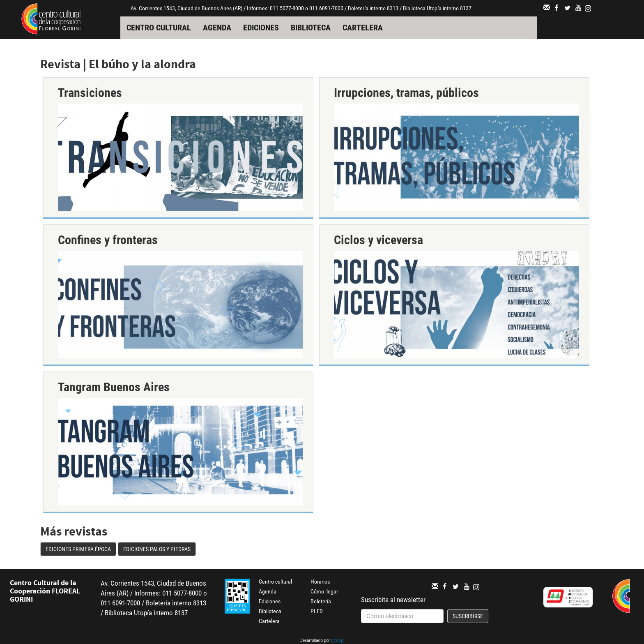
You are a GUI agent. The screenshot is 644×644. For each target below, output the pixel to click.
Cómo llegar (324, 591)
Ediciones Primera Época (78, 549)
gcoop (337, 641)
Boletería (321, 601)
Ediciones (261, 28)
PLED (317, 611)
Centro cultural (159, 28)
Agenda (217, 28)
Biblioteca (311, 28)
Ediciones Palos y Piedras (157, 549)
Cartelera (363, 28)
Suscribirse (468, 616)
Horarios (320, 582)
